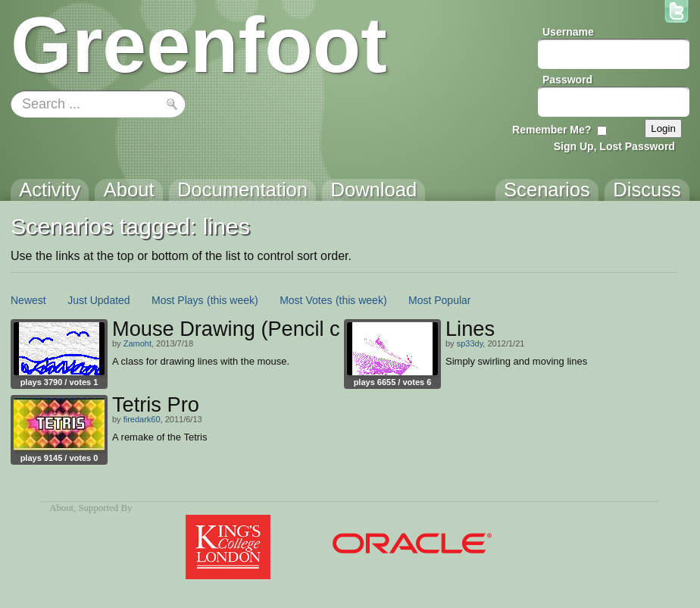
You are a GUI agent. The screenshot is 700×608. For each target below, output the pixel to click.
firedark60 (142, 419)
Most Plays (177, 300)
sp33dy (470, 343)
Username (568, 32)
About (61, 508)
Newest (28, 300)
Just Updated (99, 300)
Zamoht (137, 343)
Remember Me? (552, 130)
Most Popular (439, 300)
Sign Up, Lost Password (614, 146)
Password (567, 80)
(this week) (233, 300)
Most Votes (306, 300)
